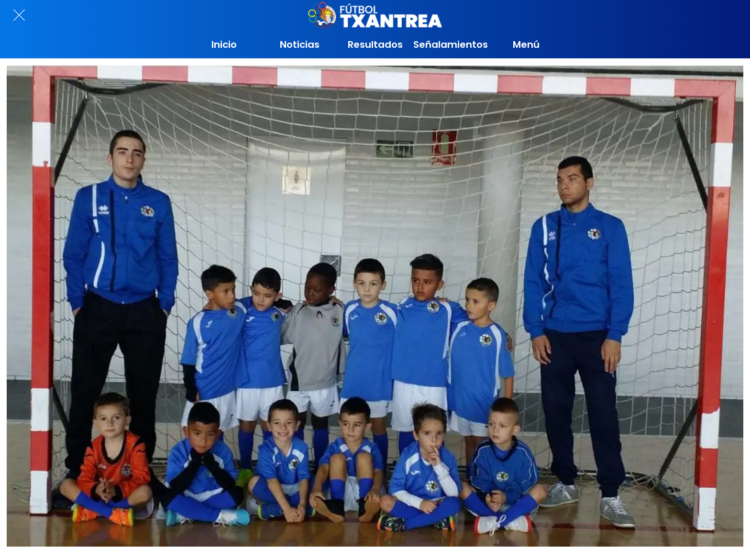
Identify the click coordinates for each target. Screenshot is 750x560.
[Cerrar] (19, 15)
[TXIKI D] (375, 306)
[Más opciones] (526, 44)
